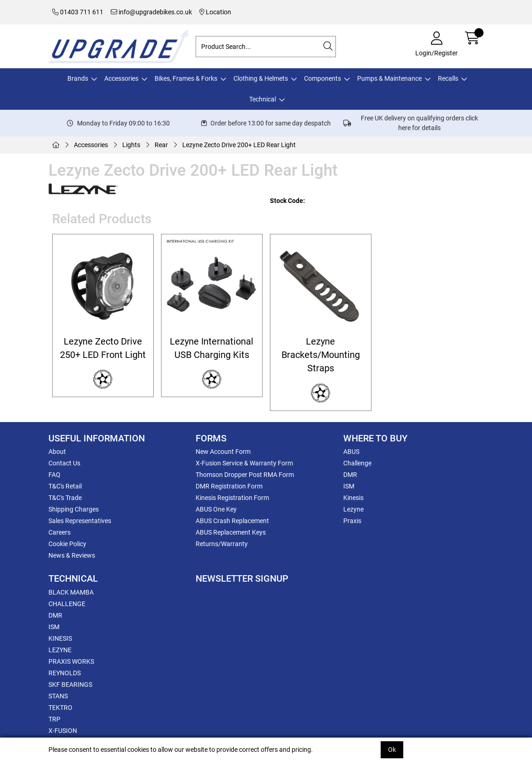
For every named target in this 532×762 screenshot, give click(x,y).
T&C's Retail (65, 486)
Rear (161, 145)
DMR (350, 475)
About (57, 452)
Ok (392, 750)
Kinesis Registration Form (232, 498)
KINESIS (60, 638)
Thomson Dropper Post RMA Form (245, 475)
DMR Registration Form (229, 486)
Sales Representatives (80, 521)
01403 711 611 (78, 12)
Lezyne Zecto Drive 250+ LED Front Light (103, 348)
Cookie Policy (67, 544)
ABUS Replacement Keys (231, 532)
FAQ (54, 475)
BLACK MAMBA (71, 592)
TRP (54, 719)
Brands (78, 78)
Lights (131, 145)
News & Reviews (72, 555)
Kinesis (353, 498)
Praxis (352, 521)
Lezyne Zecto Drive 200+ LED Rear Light (239, 145)
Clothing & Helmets (261, 78)
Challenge (357, 463)
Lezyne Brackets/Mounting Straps (321, 355)
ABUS (351, 452)
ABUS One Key (216, 509)
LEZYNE (60, 650)
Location (215, 12)
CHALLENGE (67, 604)
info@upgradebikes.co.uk (151, 12)
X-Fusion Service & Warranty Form (244, 463)
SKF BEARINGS (70, 685)
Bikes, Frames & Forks (186, 78)
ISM (349, 486)
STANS (58, 696)
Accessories (121, 78)
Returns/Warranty (222, 544)
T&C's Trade (65, 498)
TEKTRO (60, 708)
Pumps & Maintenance (389, 78)
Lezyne (353, 509)
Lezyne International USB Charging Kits (212, 348)
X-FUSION (63, 731)
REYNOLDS (65, 673)
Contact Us (64, 463)
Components (323, 78)
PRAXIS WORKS (71, 661)
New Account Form (223, 452)
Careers (60, 532)
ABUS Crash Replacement (232, 521)
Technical (263, 99)
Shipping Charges (74, 509)
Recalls (448, 78)
